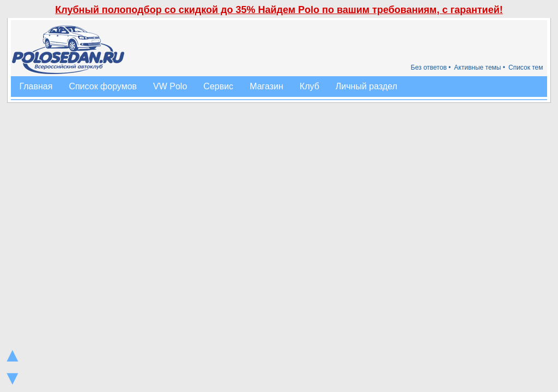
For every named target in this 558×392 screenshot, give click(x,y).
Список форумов (103, 86)
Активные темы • (480, 68)
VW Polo (170, 86)
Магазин (266, 86)
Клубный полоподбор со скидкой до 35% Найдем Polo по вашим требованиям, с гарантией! (279, 10)
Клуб (310, 86)
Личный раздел (366, 86)
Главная (36, 86)
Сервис (218, 86)
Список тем (526, 68)
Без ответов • (431, 68)
